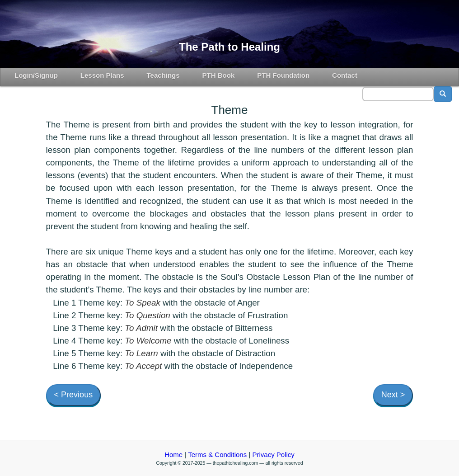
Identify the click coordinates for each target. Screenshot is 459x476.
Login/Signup (36, 75)
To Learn (141, 353)
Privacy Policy (273, 455)
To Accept (143, 366)
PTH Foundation (283, 75)
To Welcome (148, 341)
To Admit (141, 328)
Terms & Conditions (217, 455)
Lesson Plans (102, 75)
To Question (147, 315)
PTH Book (219, 75)
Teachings (163, 75)
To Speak (143, 303)
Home (173, 455)
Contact (345, 75)
